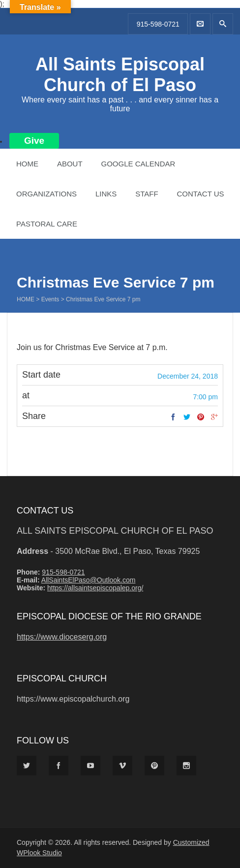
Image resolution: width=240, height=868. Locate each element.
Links (106, 194)
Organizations (46, 194)
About (70, 164)
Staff (147, 194)
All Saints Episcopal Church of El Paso (120, 75)
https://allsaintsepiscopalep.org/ (95, 588)
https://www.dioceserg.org (62, 637)
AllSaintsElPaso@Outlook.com (89, 580)
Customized (191, 842)
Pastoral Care (47, 224)
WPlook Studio (39, 853)
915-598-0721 (158, 24)
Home (27, 164)
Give (34, 141)
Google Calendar (138, 164)
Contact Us (200, 194)
